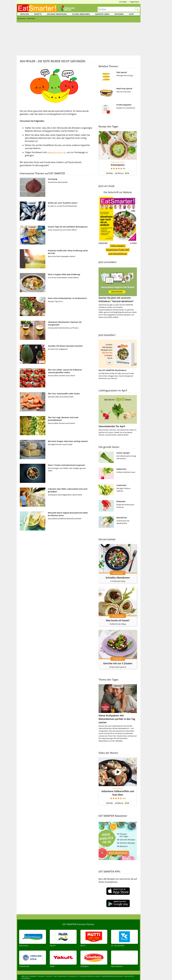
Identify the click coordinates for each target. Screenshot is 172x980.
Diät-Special (122, 72)
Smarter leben (102, 14)
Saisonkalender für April (112, 426)
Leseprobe (103, 243)
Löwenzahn (121, 485)
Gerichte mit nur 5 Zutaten (118, 663)
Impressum (62, 971)
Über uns (25, 971)
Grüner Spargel (123, 453)
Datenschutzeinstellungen (90, 971)
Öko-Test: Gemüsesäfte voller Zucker (64, 394)
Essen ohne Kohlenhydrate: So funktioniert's (67, 298)
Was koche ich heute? (118, 620)
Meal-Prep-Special (124, 89)
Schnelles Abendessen (118, 578)
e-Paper (134, 243)
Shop (131, 14)
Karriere (33, 971)
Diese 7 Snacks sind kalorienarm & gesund (66, 465)
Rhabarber (121, 501)
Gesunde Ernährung (57, 14)
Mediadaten (129, 971)
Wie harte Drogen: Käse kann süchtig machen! (68, 441)
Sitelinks (41, 971)
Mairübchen (122, 518)
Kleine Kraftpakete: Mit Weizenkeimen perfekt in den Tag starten (117, 719)
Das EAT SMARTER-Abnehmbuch (112, 370)
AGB (55, 971)
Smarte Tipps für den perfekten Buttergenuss (68, 227)
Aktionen (119, 14)
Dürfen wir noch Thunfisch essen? (63, 203)
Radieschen (121, 469)
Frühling (25, 14)
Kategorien (25, 973)
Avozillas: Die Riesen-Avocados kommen (65, 346)
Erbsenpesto (118, 165)
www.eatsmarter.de (56, 152)
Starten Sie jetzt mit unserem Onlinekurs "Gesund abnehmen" (118, 285)
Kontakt (49, 971)
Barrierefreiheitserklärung (112, 971)
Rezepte (38, 14)
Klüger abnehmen (81, 14)
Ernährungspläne (124, 105)
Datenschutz (73, 971)
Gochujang (53, 179)
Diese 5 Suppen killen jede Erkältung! (64, 274)
